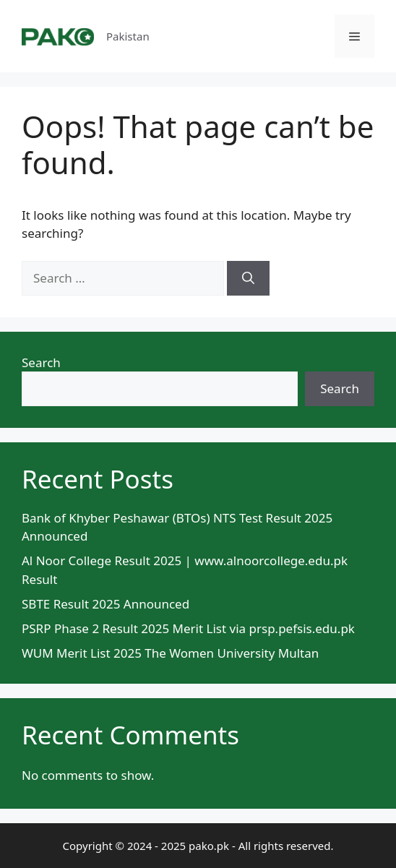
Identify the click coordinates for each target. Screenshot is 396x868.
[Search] (248, 278)
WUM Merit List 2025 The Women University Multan (170, 653)
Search (41, 362)
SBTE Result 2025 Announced (106, 604)
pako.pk (209, 846)
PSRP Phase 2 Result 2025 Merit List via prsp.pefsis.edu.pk (188, 628)
